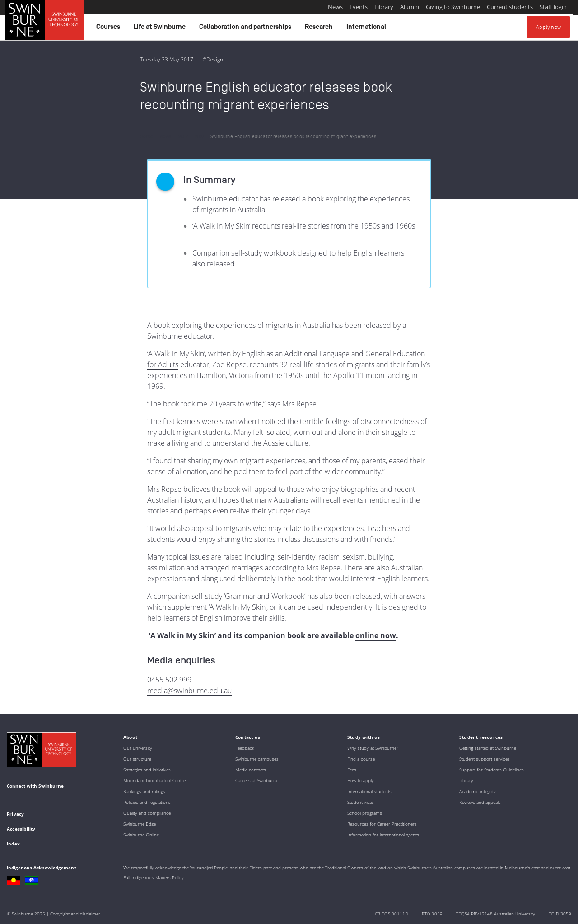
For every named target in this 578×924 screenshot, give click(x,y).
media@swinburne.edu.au (189, 691)
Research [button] (320, 29)
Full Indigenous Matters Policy (154, 877)
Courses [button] (110, 29)
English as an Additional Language (296, 354)
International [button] (368, 29)
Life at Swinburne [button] (161, 29)
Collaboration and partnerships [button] (247, 29)
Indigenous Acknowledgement (41, 868)
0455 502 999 (169, 680)
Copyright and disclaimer (75, 914)
